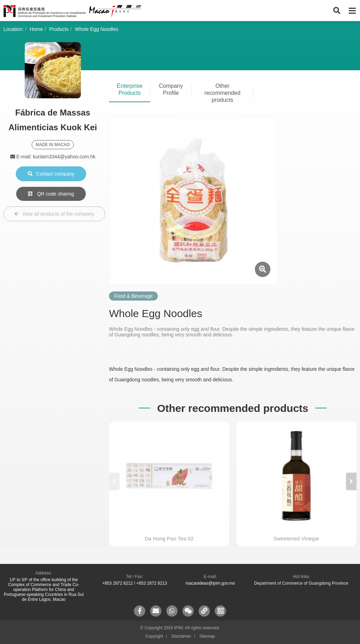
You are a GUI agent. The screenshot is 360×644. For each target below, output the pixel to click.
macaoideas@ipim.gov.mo (210, 583)
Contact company (51, 174)
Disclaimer (181, 636)
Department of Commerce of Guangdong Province (301, 583)
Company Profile (171, 89)
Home (36, 29)
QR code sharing (51, 194)
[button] (351, 481)
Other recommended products (223, 93)
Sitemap (207, 636)
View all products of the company (54, 214)
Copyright (154, 636)
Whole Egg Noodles (97, 29)
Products (59, 29)
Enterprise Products (130, 89)
